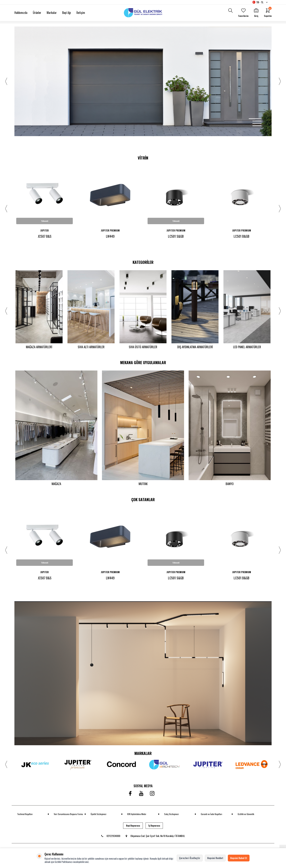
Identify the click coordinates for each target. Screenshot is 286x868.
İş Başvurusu (154, 826)
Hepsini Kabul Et (239, 858)
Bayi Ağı (67, 13)
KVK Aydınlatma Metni (137, 815)
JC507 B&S (45, 236)
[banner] (143, 674)
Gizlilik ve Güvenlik (246, 815)
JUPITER (45, 230)
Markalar (52, 13)
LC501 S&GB (176, 236)
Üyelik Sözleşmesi (98, 815)
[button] (255, 119)
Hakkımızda (21, 13)
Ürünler (37, 13)
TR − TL (260, 2)
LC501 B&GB (241, 236)
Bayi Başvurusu (133, 826)
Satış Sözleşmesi (171, 815)
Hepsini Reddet (215, 858)
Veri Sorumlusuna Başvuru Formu (68, 815)
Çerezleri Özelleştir (190, 858)
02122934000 (111, 837)
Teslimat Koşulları (25, 815)
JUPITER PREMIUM (110, 230)
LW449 (110, 236)
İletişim (81, 13)
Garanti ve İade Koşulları (211, 815)
